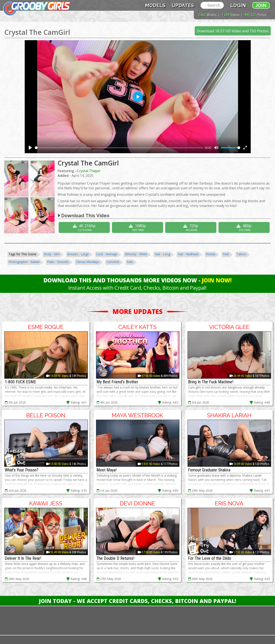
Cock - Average (107, 254)
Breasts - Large (78, 254)
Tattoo (241, 254)
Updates (183, 5)
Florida (211, 254)
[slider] (119, 148)
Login (238, 5)
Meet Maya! (107, 470)
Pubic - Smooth (58, 262)
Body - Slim (52, 254)
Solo (130, 262)
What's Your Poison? (22, 470)
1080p (138, 227)
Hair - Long (162, 254)
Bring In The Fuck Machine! (211, 382)
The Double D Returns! (115, 558)
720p (191, 227)
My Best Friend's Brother (117, 382)
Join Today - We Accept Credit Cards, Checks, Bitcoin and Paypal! (137, 601)
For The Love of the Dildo (210, 558)
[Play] (30, 148)
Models (155, 5)
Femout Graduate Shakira (209, 470)
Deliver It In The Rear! (23, 558)
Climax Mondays (88, 262)
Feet (226, 254)
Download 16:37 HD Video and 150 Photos (233, 31)
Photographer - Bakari (24, 262)
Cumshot (113, 262)
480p (245, 227)
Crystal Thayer (89, 171)
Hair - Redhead (188, 254)
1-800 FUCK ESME (20, 382)
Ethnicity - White (136, 254)
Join (261, 5)
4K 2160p (85, 227)
